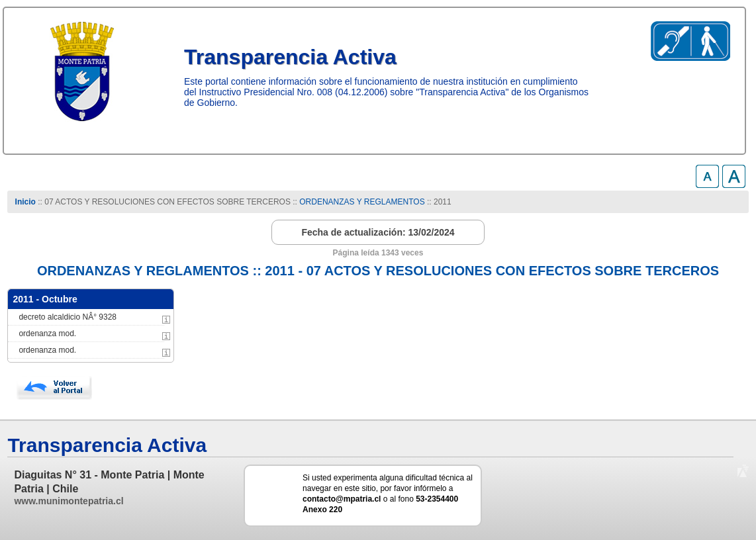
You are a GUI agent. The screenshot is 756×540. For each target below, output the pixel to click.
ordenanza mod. (47, 334)
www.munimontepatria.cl (69, 501)
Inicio (25, 202)
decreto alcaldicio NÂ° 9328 (68, 317)
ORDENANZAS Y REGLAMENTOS (362, 202)
